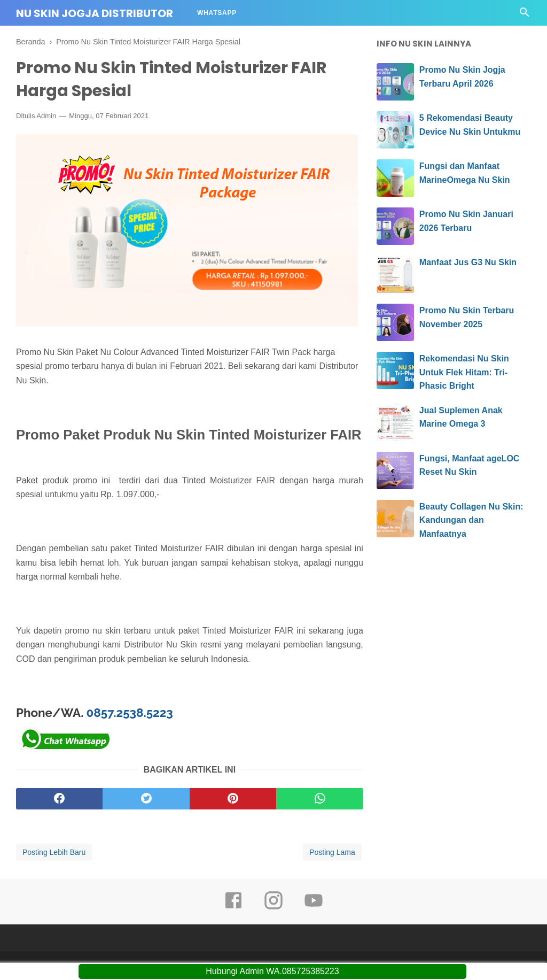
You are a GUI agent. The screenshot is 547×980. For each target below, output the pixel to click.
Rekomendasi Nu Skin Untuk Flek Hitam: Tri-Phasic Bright (464, 372)
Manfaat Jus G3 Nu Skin (468, 262)
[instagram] (273, 908)
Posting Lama (332, 852)
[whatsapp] (319, 799)
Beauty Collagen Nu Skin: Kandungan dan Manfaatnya (471, 520)
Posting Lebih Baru (54, 852)
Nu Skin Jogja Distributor (95, 13)
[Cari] (525, 15)
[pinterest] (233, 799)
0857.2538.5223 (130, 713)
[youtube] (314, 908)
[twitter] (146, 799)
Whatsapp (217, 13)
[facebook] (59, 799)
